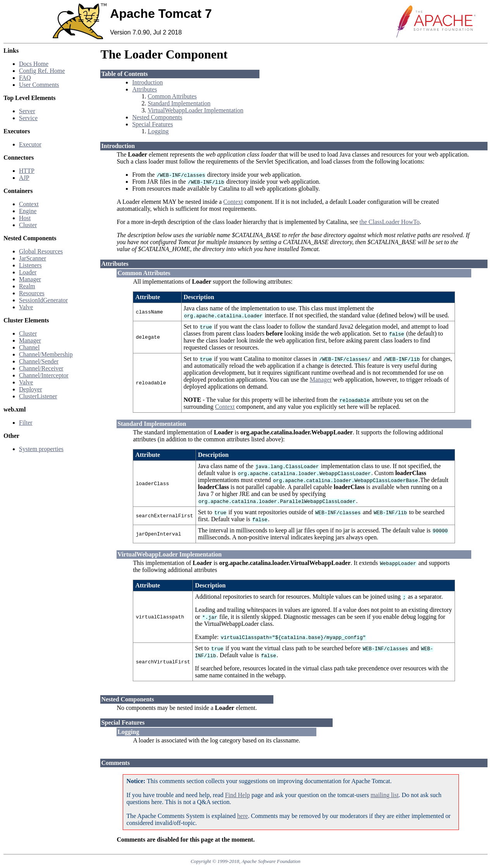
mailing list (385, 795)
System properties (41, 449)
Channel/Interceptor (44, 375)
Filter (26, 423)
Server (27, 111)
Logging (158, 131)
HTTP (27, 171)
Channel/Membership (46, 354)
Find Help (237, 795)
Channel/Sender (39, 361)
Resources (32, 293)
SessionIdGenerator (43, 300)
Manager (30, 279)
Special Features (152, 124)
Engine (28, 211)
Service (28, 118)
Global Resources (41, 251)
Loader (28, 272)
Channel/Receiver (41, 368)
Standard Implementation (179, 103)
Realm (27, 286)
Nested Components (157, 117)
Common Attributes (172, 96)
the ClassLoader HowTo (389, 222)
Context (29, 204)
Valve (26, 307)
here (243, 816)
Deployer (31, 389)
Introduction (147, 82)
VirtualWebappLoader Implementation (195, 110)
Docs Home (34, 64)
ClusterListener (38, 396)
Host (25, 218)
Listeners (30, 265)
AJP (24, 178)
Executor (30, 144)
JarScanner (33, 258)
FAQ (25, 78)
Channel (29, 347)
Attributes (144, 89)
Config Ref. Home (42, 71)
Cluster (28, 225)
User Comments (39, 85)
